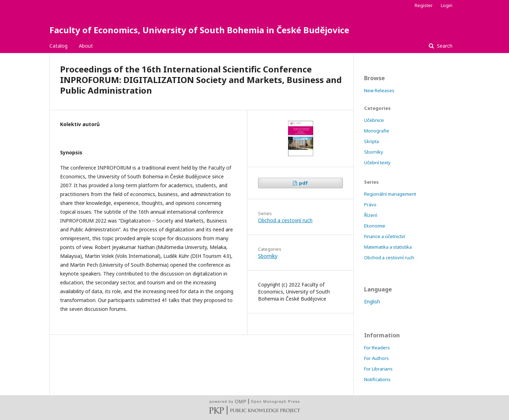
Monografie (377, 131)
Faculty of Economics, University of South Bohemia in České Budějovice (199, 30)
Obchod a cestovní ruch (285, 220)
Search (444, 46)
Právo (370, 205)
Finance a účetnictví (385, 236)
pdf (303, 183)
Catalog (58, 46)
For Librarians (378, 369)
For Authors (376, 358)
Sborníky (268, 256)
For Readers (377, 348)
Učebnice (374, 120)
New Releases (379, 90)
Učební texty (377, 162)
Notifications (377, 379)
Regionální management (390, 194)
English (372, 301)
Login (447, 5)
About (86, 46)
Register (424, 5)
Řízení (371, 215)
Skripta (371, 141)
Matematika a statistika (388, 247)
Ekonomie (375, 226)
